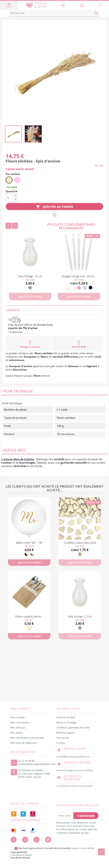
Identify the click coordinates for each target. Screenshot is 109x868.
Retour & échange (66, 722)
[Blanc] (73, 288)
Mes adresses (18, 728)
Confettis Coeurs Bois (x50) (80, 543)
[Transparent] (30, 288)
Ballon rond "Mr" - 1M (29, 543)
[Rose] (79, 288)
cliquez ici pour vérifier (83, 848)
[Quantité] (10, 198)
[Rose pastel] (17, 180)
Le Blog (60, 743)
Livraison (54, 310)
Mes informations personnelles (27, 738)
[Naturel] (9, 180)
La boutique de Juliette (21, 855)
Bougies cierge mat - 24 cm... (79, 276)
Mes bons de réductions (24, 743)
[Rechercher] (54, 13)
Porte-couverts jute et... (29, 616)
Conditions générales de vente (73, 728)
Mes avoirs (16, 733)
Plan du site (63, 738)
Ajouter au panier (55, 207)
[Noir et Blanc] (26, 554)
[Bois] (80, 554)
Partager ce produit (30, 344)
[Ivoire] (67, 288)
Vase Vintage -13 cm (30, 276)
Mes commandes (20, 722)
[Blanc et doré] (32, 554)
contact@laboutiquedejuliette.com (37, 764)
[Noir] (90, 288)
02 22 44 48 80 (79, 344)
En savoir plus (16, 332)
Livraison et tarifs (66, 717)
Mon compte (17, 717)
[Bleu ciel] (85, 288)
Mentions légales (66, 733)
